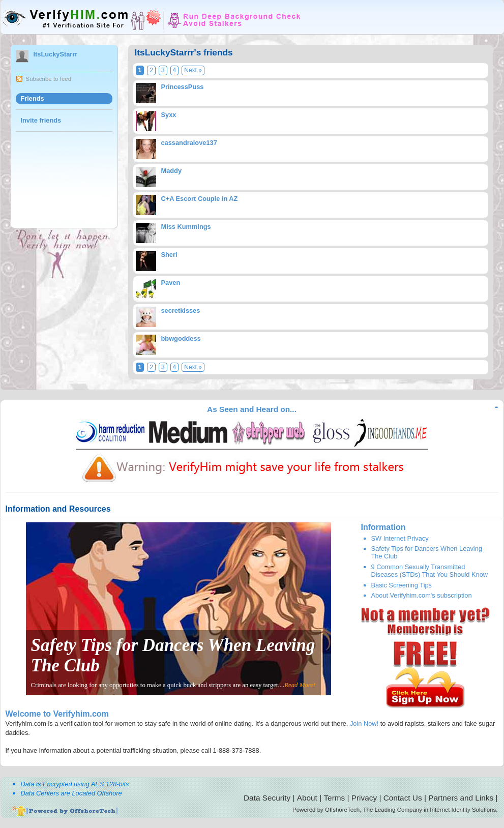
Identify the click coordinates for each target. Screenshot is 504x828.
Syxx (169, 115)
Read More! (300, 685)
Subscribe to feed (49, 79)
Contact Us (403, 798)
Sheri (169, 255)
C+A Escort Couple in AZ (200, 199)
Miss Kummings (186, 227)
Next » (193, 70)
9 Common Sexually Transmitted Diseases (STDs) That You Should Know (430, 571)
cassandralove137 (189, 143)
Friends (33, 98)
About (307, 798)
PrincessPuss (183, 87)
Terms (334, 798)
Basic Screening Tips (402, 585)
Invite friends (41, 120)
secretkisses (181, 310)
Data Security (267, 798)
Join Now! (364, 723)
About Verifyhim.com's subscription (422, 595)
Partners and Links (461, 798)
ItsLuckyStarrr (56, 54)
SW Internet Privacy (400, 538)
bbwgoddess (181, 338)
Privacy (364, 798)
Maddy (172, 171)
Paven (171, 283)
